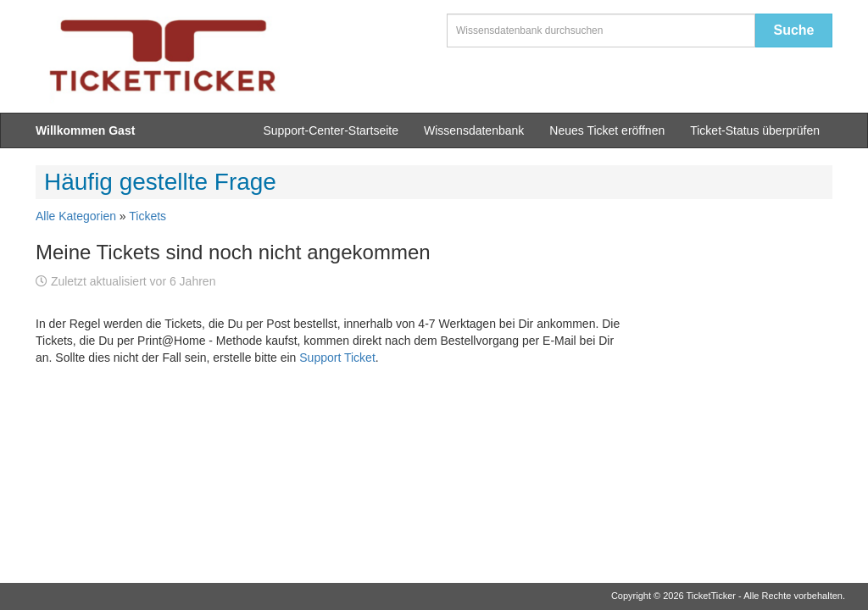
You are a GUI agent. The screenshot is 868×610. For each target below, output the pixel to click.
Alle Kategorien (76, 216)
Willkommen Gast (85, 130)
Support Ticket (337, 358)
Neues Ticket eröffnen (607, 130)
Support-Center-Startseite (331, 130)
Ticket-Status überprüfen (755, 130)
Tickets (147, 216)
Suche (793, 30)
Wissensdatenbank (474, 130)
